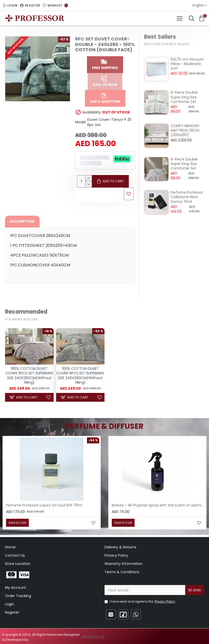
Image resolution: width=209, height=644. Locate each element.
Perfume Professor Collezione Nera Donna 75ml (187, 197)
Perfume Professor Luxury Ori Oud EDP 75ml (44, 505)
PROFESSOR (93, 637)
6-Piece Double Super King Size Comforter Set (184, 97)
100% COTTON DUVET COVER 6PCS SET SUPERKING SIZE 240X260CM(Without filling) (29, 375)
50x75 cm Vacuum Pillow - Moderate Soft (187, 64)
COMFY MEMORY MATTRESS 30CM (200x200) (185, 130)
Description (22, 221)
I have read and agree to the (140, 602)
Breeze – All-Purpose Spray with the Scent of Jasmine (158, 505)
